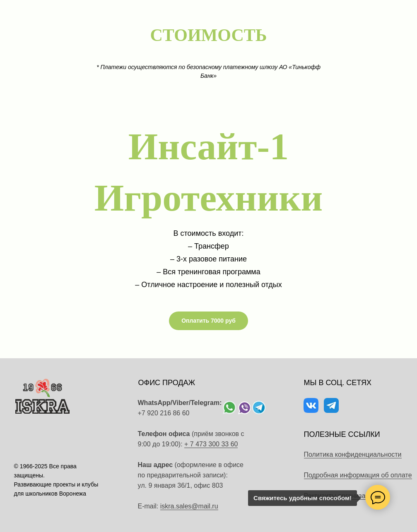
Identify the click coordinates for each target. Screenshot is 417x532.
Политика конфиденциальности (353, 454)
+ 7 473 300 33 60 (211, 444)
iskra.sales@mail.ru (189, 506)
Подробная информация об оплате (358, 475)
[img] (229, 407)
